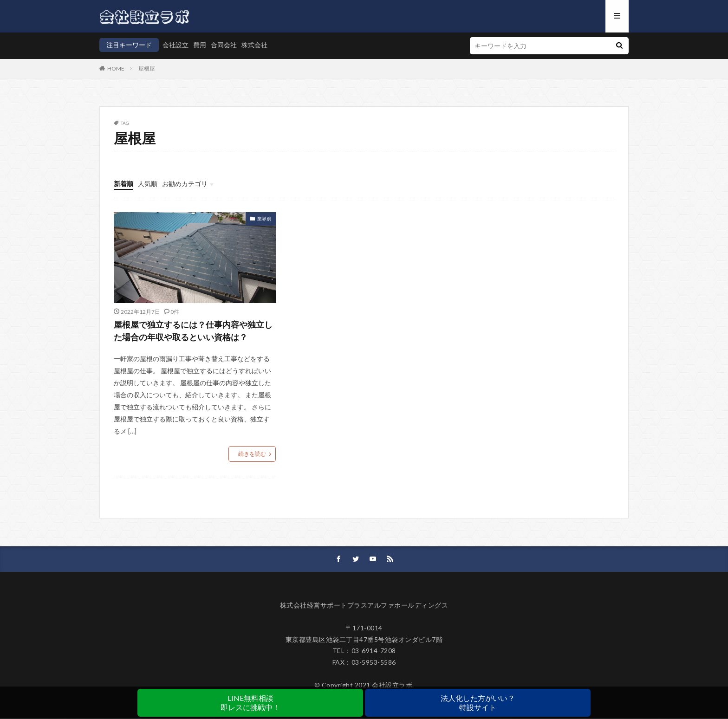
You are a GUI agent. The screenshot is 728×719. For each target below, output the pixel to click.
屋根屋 (147, 68)
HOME (116, 68)
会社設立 (175, 45)
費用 (200, 45)
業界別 (264, 219)
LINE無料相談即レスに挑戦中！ (250, 703)
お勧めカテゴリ (185, 184)
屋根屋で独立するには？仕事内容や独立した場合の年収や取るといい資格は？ (193, 331)
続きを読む (252, 454)
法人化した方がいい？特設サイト (478, 703)
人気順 (148, 184)
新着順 (123, 184)
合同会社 (224, 45)
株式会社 (254, 45)
